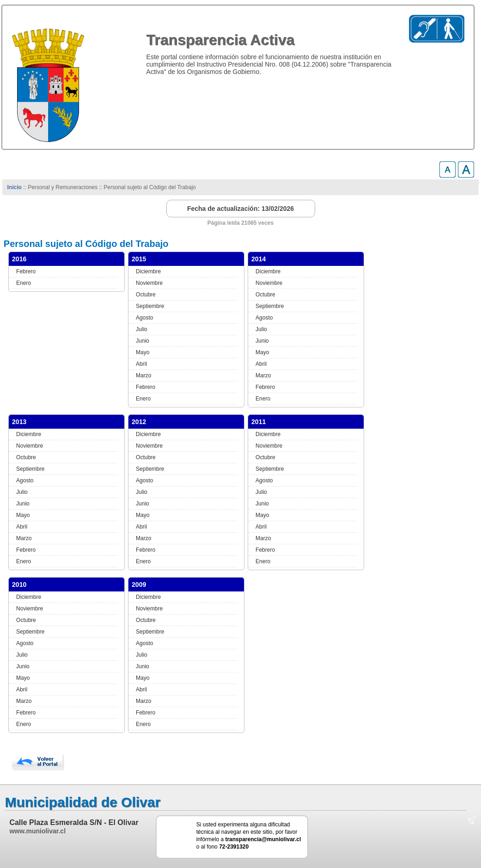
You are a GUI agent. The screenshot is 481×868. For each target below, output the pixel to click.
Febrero (26, 271)
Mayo (143, 352)
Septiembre (150, 306)
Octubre (146, 295)
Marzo (143, 376)
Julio (142, 329)
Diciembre (148, 271)
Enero (24, 283)
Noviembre (149, 283)
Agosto (144, 318)
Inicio (15, 187)
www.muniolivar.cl (37, 831)
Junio (143, 341)
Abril (141, 364)
